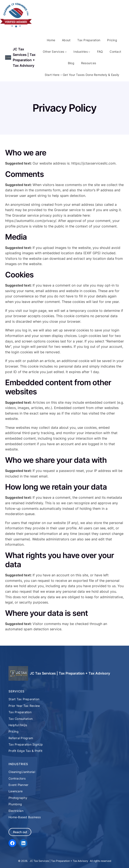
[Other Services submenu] (66, 52)
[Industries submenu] (89, 52)
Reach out (20, 832)
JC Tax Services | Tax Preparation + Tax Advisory (70, 673)
